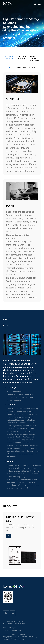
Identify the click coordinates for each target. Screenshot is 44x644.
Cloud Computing (19, 67)
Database (32, 67)
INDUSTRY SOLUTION (22, 58)
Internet (7, 325)
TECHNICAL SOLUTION (9, 58)
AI (9, 67)
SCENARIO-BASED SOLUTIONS (35, 58)
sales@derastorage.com (12, 630)
